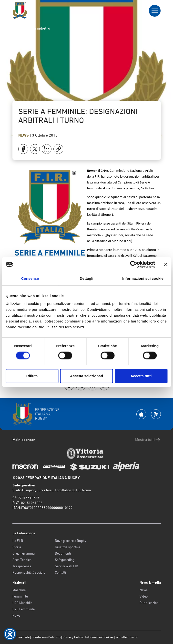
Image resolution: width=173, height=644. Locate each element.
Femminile (20, 596)
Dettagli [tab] (87, 278)
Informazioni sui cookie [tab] (143, 278)
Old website (21, 637)
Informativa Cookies (99, 637)
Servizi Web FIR (66, 566)
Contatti (60, 572)
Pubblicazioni (149, 603)
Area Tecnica (22, 560)
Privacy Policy (73, 637)
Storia (17, 547)
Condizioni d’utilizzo (46, 637)
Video (144, 596)
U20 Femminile (24, 609)
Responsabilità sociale (29, 572)
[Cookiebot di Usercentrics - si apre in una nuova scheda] (134, 264)
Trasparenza (22, 566)
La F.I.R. (18, 541)
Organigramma (24, 553)
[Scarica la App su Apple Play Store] (141, 414)
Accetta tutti (141, 376)
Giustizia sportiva (67, 547)
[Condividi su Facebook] (23, 149)
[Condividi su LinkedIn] (47, 149)
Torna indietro (34, 28)
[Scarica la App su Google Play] (156, 414)
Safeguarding (65, 560)
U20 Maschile (22, 603)
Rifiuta (32, 376)
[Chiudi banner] (166, 264)
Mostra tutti (148, 440)
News (24, 135)
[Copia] (58, 149)
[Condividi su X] (35, 149)
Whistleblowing (127, 637)
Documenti (63, 553)
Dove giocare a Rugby (71, 541)
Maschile (19, 590)
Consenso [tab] (30, 278)
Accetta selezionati (86, 376)
